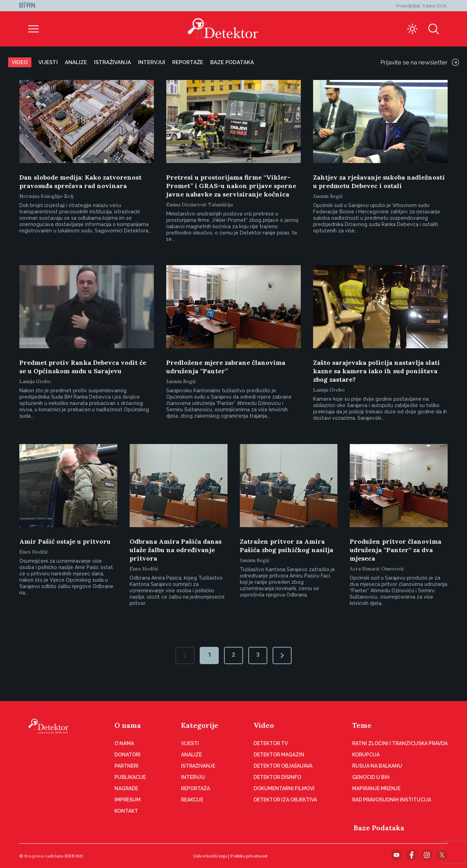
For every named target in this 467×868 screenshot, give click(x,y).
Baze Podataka (379, 828)
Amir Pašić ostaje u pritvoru (65, 541)
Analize (76, 62)
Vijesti (48, 62)
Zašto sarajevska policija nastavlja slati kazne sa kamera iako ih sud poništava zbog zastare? (376, 371)
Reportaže (188, 62)
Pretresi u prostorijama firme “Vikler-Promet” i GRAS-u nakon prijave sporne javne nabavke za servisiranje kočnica (231, 186)
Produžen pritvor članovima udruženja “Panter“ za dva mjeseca (396, 550)
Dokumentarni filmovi (284, 788)
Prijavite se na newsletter (420, 62)
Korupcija (366, 755)
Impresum (127, 800)
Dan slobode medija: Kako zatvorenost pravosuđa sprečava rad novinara (80, 182)
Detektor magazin (279, 755)
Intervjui (152, 62)
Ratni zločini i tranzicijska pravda (400, 743)
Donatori (127, 755)
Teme (362, 725)
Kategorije (200, 725)
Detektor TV (271, 743)
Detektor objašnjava (283, 766)
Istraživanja (113, 62)
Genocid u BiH (371, 777)
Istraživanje (198, 766)
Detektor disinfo (277, 777)
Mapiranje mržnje (376, 788)
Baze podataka (232, 62)
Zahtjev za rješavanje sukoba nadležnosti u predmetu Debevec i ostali (379, 182)
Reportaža (195, 788)
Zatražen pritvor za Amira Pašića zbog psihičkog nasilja (287, 546)
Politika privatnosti (249, 856)
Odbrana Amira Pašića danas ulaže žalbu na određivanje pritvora (176, 550)
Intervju (193, 777)
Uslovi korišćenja (210, 856)
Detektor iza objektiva (285, 800)
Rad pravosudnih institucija (392, 800)
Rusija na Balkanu (377, 766)
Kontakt (126, 811)
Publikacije (130, 777)
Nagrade (126, 788)
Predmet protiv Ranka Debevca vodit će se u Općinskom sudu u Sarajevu (83, 367)
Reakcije (192, 800)
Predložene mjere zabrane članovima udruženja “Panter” (226, 367)
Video (20, 62)
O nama (128, 725)
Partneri (126, 766)
